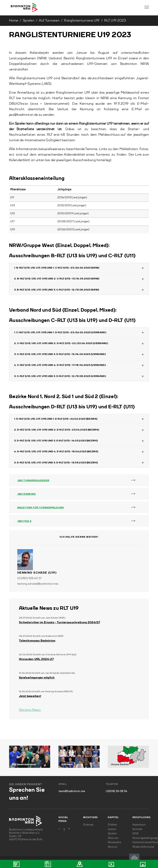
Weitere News (30, 710)
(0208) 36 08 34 (116, 791)
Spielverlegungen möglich (37, 678)
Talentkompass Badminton (37, 641)
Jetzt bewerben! (30, 696)
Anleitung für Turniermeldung (41, 508)
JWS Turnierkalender (33, 481)
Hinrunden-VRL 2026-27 (36, 659)
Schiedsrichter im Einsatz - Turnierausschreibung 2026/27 (60, 622)
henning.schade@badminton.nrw (38, 584)
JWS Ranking (27, 494)
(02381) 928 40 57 (30, 578)
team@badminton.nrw (72, 791)
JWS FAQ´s (24, 521)
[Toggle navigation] (147, 7)
